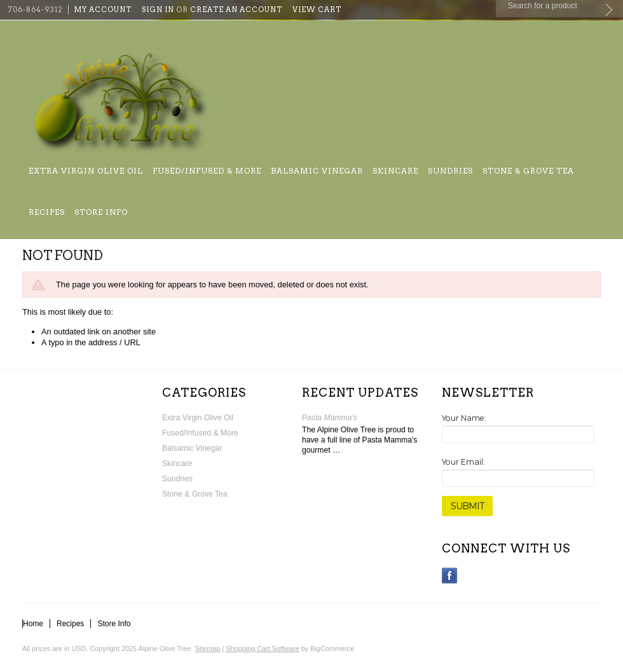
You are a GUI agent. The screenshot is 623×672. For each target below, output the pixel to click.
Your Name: (464, 418)
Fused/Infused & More (207, 171)
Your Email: (463, 462)
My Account (103, 10)
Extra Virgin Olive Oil (86, 171)
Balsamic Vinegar (317, 171)
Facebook (450, 576)
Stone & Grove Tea (528, 171)
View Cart (317, 10)
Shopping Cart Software (262, 648)
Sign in (158, 10)
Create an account (236, 10)
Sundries (450, 171)
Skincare (395, 171)
